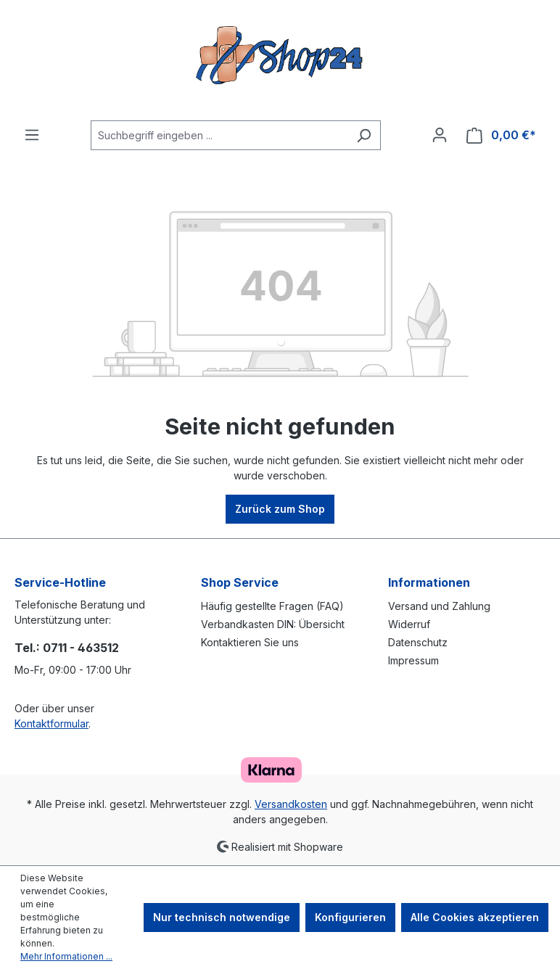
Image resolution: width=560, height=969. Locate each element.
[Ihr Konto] (440, 135)
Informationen (429, 582)
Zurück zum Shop (280, 509)
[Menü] (32, 135)
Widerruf (409, 624)
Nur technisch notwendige (222, 917)
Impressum (413, 660)
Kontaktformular (52, 723)
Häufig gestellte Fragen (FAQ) (272, 606)
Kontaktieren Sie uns (250, 642)
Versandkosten (291, 804)
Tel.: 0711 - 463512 (67, 648)
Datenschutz (418, 642)
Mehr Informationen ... (66, 956)
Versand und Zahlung (439, 606)
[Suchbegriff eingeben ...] (219, 135)
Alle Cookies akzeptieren (475, 917)
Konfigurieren (350, 917)
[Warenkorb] (501, 135)
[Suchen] (364, 135)
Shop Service (240, 582)
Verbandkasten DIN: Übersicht (273, 624)
